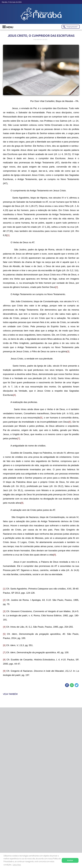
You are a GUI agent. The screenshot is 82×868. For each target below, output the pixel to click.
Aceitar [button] (70, 860)
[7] (19, 438)
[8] (22, 503)
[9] (55, 555)
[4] (14, 395)
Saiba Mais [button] (17, 865)
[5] (41, 418)
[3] (68, 351)
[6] (70, 422)
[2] (56, 287)
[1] (8, 235)
